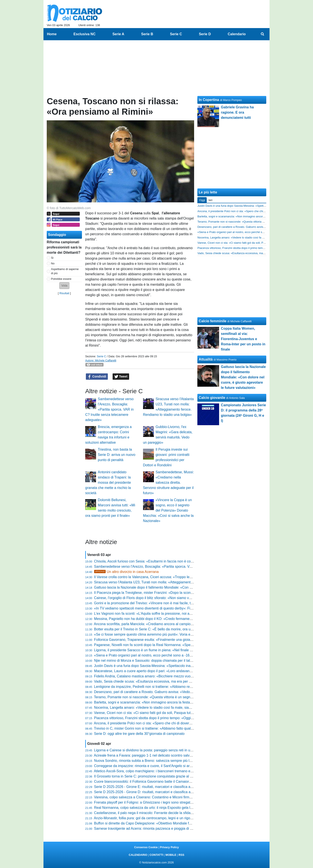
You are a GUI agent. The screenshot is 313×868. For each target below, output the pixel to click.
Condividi (97, 377)
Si (52, 258)
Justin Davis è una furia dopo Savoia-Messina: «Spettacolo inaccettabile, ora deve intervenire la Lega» (173, 666)
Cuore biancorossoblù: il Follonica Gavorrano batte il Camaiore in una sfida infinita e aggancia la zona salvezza (180, 782)
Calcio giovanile (212, 398)
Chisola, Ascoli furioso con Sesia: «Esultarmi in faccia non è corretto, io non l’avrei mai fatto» (165, 561)
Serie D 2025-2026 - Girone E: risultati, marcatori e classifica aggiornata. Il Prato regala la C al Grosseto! (175, 787)
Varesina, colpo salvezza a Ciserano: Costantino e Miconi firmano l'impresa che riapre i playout (167, 797)
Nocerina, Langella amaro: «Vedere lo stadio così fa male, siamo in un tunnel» (154, 708)
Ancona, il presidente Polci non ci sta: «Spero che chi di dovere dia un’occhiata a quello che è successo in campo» (182, 723)
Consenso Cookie (146, 847)
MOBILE (171, 855)
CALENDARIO (138, 855)
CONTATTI (156, 855)
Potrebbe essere (61, 279)
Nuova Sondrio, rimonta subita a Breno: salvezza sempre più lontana (147, 761)
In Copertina (209, 100)
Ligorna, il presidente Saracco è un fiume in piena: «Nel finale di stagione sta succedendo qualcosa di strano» (179, 650)
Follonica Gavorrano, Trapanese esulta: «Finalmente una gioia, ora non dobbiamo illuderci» (165, 640)
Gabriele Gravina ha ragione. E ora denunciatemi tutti (237, 112)
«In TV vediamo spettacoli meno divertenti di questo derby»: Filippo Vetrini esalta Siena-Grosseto (169, 608)
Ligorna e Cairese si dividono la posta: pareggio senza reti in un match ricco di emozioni (162, 750)
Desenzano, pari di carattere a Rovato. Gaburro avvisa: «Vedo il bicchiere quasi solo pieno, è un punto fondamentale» (185, 692)
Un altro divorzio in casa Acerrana (126, 572)
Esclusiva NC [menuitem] (84, 34)
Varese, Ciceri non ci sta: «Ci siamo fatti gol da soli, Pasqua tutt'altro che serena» (157, 713)
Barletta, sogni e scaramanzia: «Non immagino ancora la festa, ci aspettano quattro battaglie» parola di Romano (181, 702)
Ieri (210, 200)
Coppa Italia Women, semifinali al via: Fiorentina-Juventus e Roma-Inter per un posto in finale (243, 339)
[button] (64, 286)
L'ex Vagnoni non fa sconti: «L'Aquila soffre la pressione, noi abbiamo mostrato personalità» (165, 614)
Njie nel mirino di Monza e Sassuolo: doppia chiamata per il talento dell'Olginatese (157, 661)
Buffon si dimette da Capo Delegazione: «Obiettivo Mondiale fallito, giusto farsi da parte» (162, 823)
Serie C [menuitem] (176, 34)
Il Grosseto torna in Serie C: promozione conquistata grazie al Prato (146, 776)
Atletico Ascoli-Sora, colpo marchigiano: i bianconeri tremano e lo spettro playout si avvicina (164, 771)
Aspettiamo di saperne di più (65, 271)
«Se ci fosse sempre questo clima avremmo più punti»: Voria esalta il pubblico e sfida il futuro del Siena (174, 634)
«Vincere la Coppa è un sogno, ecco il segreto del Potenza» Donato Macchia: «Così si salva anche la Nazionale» (168, 510)
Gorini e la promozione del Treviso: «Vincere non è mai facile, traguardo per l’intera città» (163, 603)
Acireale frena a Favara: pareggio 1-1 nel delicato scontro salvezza (145, 755)
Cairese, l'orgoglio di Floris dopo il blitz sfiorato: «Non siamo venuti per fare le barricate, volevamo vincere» (176, 598)
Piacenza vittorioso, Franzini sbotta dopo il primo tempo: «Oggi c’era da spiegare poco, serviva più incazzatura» (180, 718)
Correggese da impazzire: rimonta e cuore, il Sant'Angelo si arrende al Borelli (153, 766)
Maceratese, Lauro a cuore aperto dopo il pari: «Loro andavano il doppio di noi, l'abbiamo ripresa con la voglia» (180, 671)
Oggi (202, 200)
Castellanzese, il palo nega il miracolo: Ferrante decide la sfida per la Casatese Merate (161, 813)
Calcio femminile (212, 321)
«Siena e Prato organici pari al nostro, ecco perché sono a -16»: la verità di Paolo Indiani (162, 655)
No (53, 263)
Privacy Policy (169, 847)
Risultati (64, 293)
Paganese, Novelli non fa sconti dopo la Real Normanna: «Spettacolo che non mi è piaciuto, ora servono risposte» (182, 645)
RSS (181, 855)
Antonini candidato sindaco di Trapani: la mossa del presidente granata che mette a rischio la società (108, 483)
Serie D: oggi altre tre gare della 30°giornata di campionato (139, 734)
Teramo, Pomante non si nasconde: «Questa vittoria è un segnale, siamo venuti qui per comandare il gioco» (177, 697)
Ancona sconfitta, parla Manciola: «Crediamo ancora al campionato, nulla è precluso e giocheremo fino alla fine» (181, 624)
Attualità (206, 359)
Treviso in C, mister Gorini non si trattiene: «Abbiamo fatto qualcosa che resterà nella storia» (165, 728)
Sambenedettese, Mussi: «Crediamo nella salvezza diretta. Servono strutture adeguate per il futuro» (168, 483)
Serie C (101, 356)
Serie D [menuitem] (205, 34)
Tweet (121, 377)
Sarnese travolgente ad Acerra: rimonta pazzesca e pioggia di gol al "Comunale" (156, 829)
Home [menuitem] (52, 34)
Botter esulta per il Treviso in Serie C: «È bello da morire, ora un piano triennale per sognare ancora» (172, 629)
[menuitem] (263, 34)
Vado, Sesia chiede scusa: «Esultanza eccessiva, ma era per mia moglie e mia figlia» (160, 681)
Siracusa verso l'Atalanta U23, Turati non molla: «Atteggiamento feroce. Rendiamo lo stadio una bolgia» (174, 582)
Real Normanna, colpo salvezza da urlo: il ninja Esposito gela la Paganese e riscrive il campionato (170, 808)
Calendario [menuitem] (237, 34)
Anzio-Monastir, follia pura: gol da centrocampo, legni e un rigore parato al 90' (154, 818)
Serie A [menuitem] (118, 34)
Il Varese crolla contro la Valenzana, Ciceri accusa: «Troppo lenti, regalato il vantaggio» (161, 577)
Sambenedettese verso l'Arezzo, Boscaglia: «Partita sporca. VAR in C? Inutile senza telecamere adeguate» (109, 409)
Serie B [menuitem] (147, 34)
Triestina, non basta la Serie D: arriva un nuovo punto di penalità (117, 455)
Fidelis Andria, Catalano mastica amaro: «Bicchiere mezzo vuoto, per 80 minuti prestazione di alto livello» (175, 676)
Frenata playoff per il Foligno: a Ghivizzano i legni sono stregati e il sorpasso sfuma (158, 802)
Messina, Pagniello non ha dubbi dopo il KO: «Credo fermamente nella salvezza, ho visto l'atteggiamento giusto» (181, 619)
